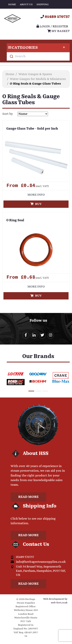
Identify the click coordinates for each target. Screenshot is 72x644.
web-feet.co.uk (59, 603)
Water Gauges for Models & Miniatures (38, 79)
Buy (36, 204)
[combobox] (38, 56)
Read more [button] (28, 497)
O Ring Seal (15, 221)
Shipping (43, 5)
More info (36, 195)
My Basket (59, 31)
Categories (37, 48)
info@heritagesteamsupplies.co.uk (41, 562)
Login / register (52, 26)
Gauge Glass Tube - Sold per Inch (32, 129)
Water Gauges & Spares (35, 74)
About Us (26, 5)
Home (12, 5)
